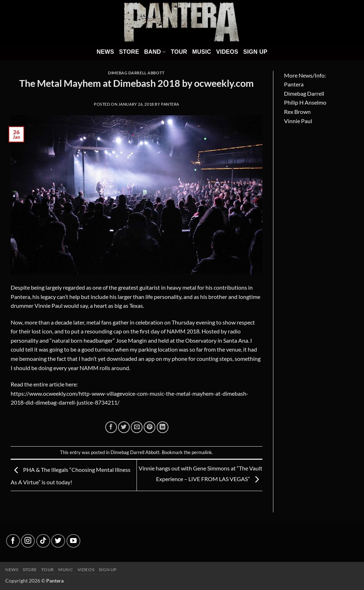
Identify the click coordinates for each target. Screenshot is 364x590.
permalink (202, 452)
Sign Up (255, 52)
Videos (227, 52)
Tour (179, 52)
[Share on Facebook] (111, 427)
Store (129, 52)
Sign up (108, 570)
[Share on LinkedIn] (163, 427)
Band (155, 52)
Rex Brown (297, 112)
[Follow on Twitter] (58, 541)
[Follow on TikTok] (43, 541)
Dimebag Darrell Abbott (136, 73)
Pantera (170, 104)
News (105, 52)
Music (202, 52)
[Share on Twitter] (124, 427)
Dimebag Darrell (304, 93)
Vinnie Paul (298, 121)
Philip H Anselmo (305, 102)
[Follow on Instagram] (28, 541)
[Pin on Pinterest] (149, 427)
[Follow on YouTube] (73, 541)
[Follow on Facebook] (13, 541)
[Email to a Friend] (137, 427)
